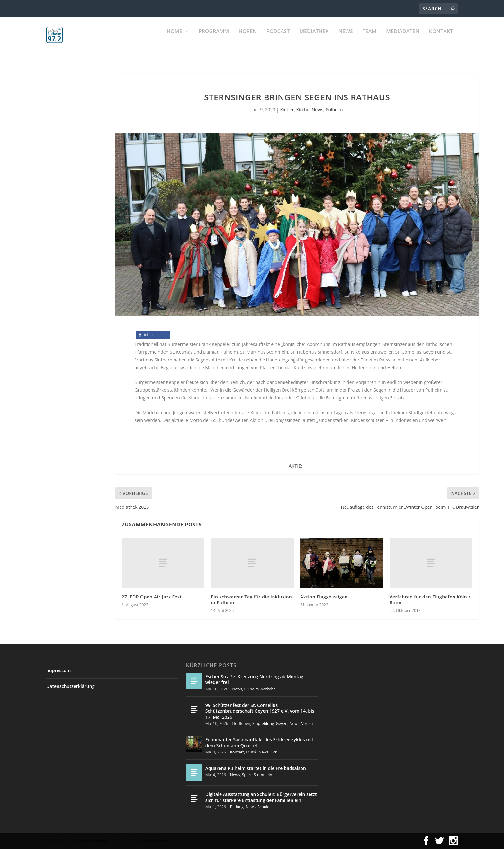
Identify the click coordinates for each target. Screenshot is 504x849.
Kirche (303, 110)
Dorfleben (241, 723)
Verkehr (268, 689)
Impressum (59, 671)
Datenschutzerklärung (70, 686)
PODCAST (278, 39)
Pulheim (334, 110)
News (345, 39)
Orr (274, 752)
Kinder (287, 110)
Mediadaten (403, 39)
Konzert (237, 752)
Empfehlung (263, 723)
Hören (248, 39)
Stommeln (263, 775)
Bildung (237, 807)
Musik (251, 752)
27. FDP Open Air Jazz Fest (152, 597)
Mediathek (314, 39)
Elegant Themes (93, 841)
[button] (153, 335)
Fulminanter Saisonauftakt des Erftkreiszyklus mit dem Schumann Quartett (259, 743)
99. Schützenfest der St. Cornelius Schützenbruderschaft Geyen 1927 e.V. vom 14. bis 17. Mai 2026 (260, 711)
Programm (214, 39)
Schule (263, 807)
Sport (247, 775)
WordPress (157, 841)
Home (175, 39)
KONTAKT (441, 39)
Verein (307, 723)
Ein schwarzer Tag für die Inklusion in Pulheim (251, 600)
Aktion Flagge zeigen (324, 597)
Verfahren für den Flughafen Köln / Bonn (430, 600)
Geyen (282, 723)
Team (369, 39)
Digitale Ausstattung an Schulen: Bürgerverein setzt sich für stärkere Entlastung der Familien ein (261, 797)
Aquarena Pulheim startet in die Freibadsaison (256, 768)
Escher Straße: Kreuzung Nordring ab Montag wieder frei (254, 680)
